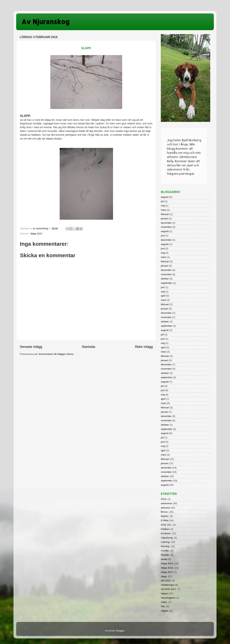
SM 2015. (166, 581)
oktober (165, 279)
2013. (164, 499)
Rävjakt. (165, 555)
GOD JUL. (166, 525)
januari (165, 219)
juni (163, 236)
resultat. (165, 551)
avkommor (166, 503)
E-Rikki (165, 520)
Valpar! (165, 593)
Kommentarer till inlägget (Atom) (56, 354)
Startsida (88, 347)
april (163, 296)
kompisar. (166, 533)
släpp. (164, 576)
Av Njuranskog (46, 22)
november (166, 227)
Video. (164, 602)
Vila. (163, 606)
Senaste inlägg (31, 347)
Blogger (120, 631)
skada (164, 559)
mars (164, 210)
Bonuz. (165, 512)
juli (162, 201)
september (167, 283)
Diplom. (165, 516)
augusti (165, 197)
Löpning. (165, 542)
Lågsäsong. (167, 538)
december (166, 223)
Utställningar (168, 585)
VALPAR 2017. (169, 589)
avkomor (165, 508)
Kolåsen (165, 529)
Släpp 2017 (36, 234)
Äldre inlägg (144, 347)
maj (163, 206)
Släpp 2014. (167, 563)
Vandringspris (168, 598)
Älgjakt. (165, 611)
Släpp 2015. (167, 568)
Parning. (165, 546)
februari (165, 214)
